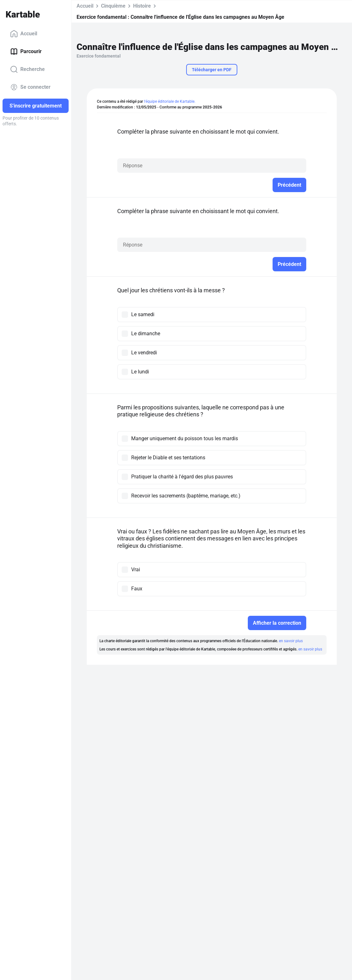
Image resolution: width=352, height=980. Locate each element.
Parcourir (26, 52)
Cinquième (113, 6)
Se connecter (30, 87)
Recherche (27, 69)
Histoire (142, 6)
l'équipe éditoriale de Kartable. (170, 101)
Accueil (24, 34)
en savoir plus (291, 641)
